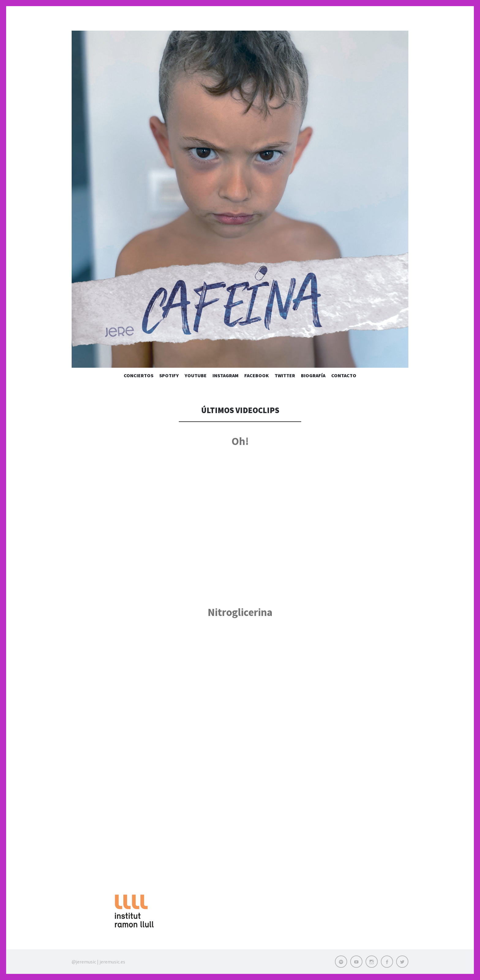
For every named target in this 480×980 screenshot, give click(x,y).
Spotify (169, 375)
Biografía (313, 375)
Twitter (285, 375)
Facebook (257, 375)
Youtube (196, 375)
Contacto (344, 375)
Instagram (225, 375)
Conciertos (139, 375)
